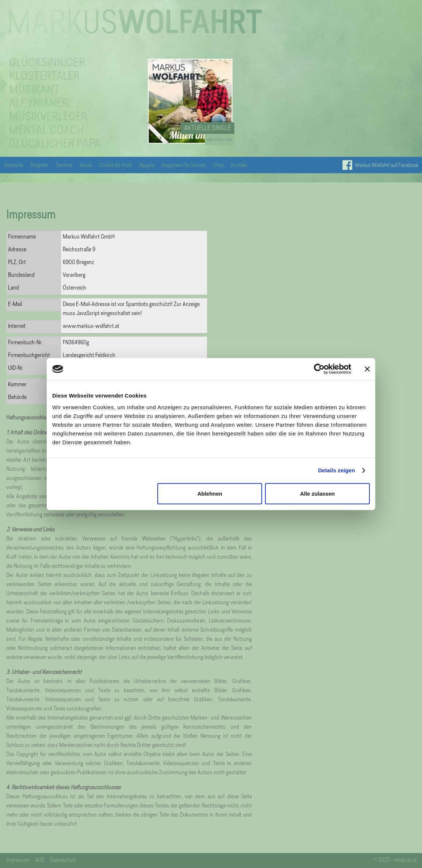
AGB (40, 861)
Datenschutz (63, 861)
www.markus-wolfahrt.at (91, 326)
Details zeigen (336, 470)
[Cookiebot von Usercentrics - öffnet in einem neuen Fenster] (319, 369)
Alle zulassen (317, 493)
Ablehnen (210, 493)
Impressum (18, 861)
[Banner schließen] (367, 369)
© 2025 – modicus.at (395, 861)
